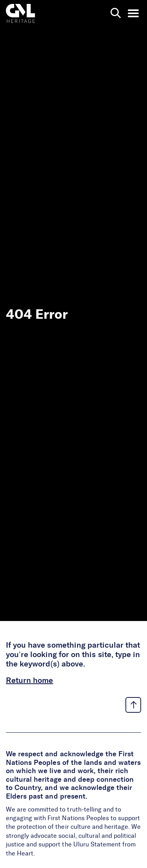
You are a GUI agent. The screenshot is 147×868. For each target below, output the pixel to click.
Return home (29, 681)
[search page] (116, 13)
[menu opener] (133, 13)
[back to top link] (133, 705)
